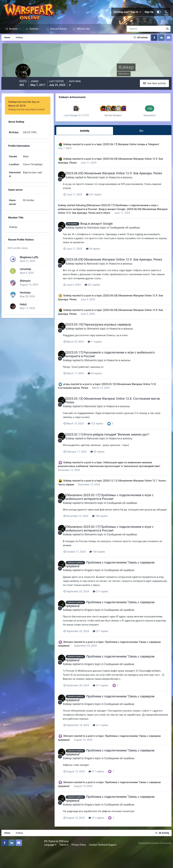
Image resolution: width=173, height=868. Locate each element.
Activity (34, 38)
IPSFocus (22, 859)
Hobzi (23, 312)
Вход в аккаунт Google (131, 220)
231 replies (109, 205)
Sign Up (149, 17)
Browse (14, 38)
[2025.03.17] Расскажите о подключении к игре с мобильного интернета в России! (114, 372)
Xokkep (78, 152)
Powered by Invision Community (154, 861)
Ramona (105, 188)
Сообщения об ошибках (138, 242)
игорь (78, 402)
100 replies (115, 537)
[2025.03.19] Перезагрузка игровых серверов (111, 342)
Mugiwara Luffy (28, 265)
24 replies (110, 391)
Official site (83, 38)
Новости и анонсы (133, 188)
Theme (22, 863)
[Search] (134, 38)
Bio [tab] (143, 139)
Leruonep (25, 276)
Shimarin (25, 288)
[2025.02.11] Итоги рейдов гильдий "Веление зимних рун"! (120, 452)
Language (9, 863)
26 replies (108, 263)
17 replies (110, 360)
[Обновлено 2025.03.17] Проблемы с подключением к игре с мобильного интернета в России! (122, 514)
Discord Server (58, 38)
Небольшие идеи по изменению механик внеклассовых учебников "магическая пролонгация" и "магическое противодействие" (116, 483)
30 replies (113, 469)
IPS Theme (8, 859)
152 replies (111, 441)
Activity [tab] (93, 139)
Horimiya (25, 300)
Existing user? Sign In (127, 17)
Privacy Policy (37, 863)
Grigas (104, 591)
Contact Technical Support (61, 863)
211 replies (116, 612)
